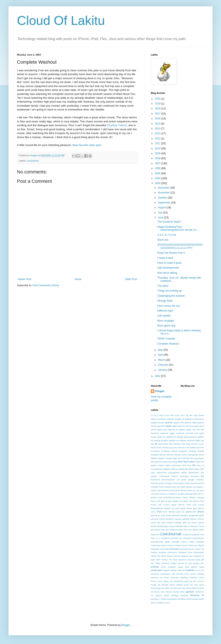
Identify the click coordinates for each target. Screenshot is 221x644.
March (162, 360)
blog (188, 444)
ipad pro (180, 512)
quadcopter (157, 570)
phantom (166, 563)
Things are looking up (169, 291)
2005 (158, 173)
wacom (159, 595)
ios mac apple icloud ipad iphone (188, 508)
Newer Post (25, 279)
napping (184, 556)
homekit (154, 487)
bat (184, 444)
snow (160, 581)
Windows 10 (197, 595)
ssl (159, 585)
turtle (182, 592)
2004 (158, 178)
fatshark (186, 458)
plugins (196, 563)
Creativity (166, 451)
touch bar (181, 588)
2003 (158, 183)
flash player (189, 462)
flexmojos (184, 476)
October (163, 198)
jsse (163, 530)
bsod (159, 447)
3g (187, 415)
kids (167, 530)
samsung (155, 574)
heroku (201, 483)
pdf (203, 560)
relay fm (181, 570)
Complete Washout (168, 344)
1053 (161, 415)
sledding (184, 577)
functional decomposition (163, 480)
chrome (181, 447)
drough (169, 458)
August (162, 208)
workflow (182, 599)
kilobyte (173, 530)
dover (184, 455)
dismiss (170, 455)
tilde (167, 588)
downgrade (193, 455)
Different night (165, 311)
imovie (163, 494)
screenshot (165, 574)
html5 (182, 487)
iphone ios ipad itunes (161, 515)
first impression (166, 462)
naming (176, 556)
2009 (158, 153)
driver (201, 455)
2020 (158, 99)
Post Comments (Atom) (46, 285)
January (163, 370)
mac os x (155, 538)
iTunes (201, 526)
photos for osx (185, 563)
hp (178, 487)
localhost (187, 535)
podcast (155, 567)
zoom (167, 603)
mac (202, 535)
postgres (172, 567)
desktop (193, 451)
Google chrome (172, 483)
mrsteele (162, 552)
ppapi (181, 567)
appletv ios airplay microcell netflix (185, 440)
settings (200, 574)
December (164, 188)
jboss (158, 530)
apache (169, 422)
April (161, 355)
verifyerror (199, 592)
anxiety (161, 423)
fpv (203, 476)
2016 (158, 119)
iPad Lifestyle (169, 512)
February (163, 365)
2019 (158, 104)
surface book (182, 585)
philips (174, 563)
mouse (191, 549)
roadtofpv (190, 570)
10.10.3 (154, 415)
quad (202, 567)
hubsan (189, 487)
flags (176, 462)
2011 (158, 143)
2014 (158, 129)
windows (184, 595)
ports (164, 567)
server (193, 574)
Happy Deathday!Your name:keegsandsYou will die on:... (178, 228)
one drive (173, 560)
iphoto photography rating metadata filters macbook (174, 526)
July (161, 213)
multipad (182, 552)
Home (78, 279)
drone (154, 458)
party (198, 560)
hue (195, 487)
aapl (195, 415)
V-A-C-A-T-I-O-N (167, 235)
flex (194, 465)
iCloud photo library (178, 490)
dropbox (161, 458)
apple (169, 426)
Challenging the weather (171, 296)
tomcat (173, 588)
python (194, 567)
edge (175, 458)
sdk (173, 574)
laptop (180, 530)
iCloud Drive (162, 490)
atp (152, 444)
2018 (158, 109)
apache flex (179, 423)
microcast (164, 549)
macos (184, 542)
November (164, 193)
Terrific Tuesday (166, 339)
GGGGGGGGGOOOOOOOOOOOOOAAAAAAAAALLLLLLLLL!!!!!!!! (180, 246)
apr (203, 440)
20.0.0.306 (169, 415)
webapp (175, 595)
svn (191, 585)
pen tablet (156, 563)
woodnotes (172, 599)
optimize (182, 560)
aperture (161, 426)
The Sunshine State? (169, 222)
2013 (158, 133)
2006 (158, 168)
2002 (158, 376)
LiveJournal (33, 161)
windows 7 (156, 599)
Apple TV (161, 437)
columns (200, 447)
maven (164, 545)
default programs (179, 451)
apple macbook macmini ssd (184, 433)
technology (156, 588)
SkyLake (175, 577)
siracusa (155, 577)
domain (178, 455)
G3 (178, 480)
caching (165, 447)
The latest (163, 286)
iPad (159, 512)
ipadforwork (191, 512)
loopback (195, 535)
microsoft (183, 549)
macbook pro (176, 538)
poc (202, 563)
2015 (158, 124)
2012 (158, 139)
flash (181, 462)
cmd (187, 447)
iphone (201, 512)
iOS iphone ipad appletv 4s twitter (173, 501)
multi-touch (172, 552)
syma (202, 585)
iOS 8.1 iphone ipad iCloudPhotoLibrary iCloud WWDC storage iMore (177, 497)
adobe (201, 415)
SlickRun (193, 577)
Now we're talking (167, 273)
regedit (166, 570)
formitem (195, 476)
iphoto (201, 523)
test (163, 588)
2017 (158, 114)
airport (154, 419)
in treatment (172, 494)
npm (153, 560)
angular (170, 419)
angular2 (189, 419)
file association (197, 458)
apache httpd (191, 423)
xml (156, 603)
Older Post (131, 279)
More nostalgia (166, 321)
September (164, 203)
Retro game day (166, 326)
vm (152, 595)
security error (182, 574)
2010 (158, 149)
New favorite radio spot (87, 145)
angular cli (179, 419)
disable (201, 451)
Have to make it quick (169, 263)
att (156, 444)
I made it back (165, 258)
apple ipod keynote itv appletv (171, 430)
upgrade (190, 592)
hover (161, 487)
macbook (165, 538)
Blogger (126, 625)
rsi (197, 570)
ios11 (153, 512)
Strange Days (165, 301)
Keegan (160, 391)
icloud (154, 490)
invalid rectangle (185, 494)
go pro (162, 483)
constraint (155, 451)
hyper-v (201, 487)
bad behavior (175, 444)
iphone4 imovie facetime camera (166, 519)
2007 (158, 163)
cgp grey (173, 447)
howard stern (170, 487)
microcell (174, 549)
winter (164, 599)
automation (163, 444)
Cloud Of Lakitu (61, 21)
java (153, 530)
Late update (164, 316)
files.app (155, 462)
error (180, 458)
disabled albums (158, 455)
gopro (182, 483)
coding (193, 447)
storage (165, 585)
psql (187, 567)
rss (203, 570)
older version (162, 560)
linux (186, 530)
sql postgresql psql (179, 581)
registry (173, 570)
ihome (190, 490)
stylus (172, 585)
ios (195, 494)
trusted (176, 592)
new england (195, 556)
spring (166, 581)
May (161, 350)
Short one (163, 240)
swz (196, 585)
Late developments (168, 268)
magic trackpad (196, 542)
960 (191, 415)
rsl (200, 570)
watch (167, 595)
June (161, 218)
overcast (191, 560)
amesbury (162, 419)
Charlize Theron (117, 125)
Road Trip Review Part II (171, 253)
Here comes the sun (169, 306)
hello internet (191, 483)
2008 (158, 158)
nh (203, 556)
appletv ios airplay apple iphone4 (181, 437)
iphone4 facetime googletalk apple (188, 515)
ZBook (161, 603)
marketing (155, 545)
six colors (165, 577)
